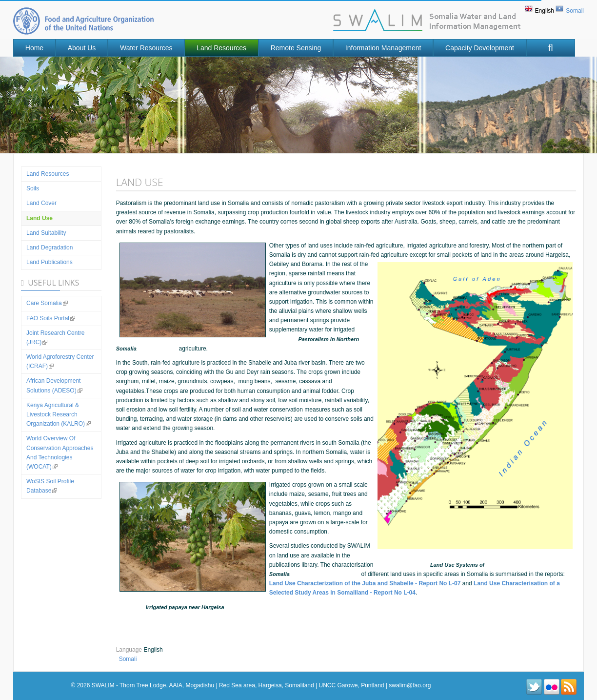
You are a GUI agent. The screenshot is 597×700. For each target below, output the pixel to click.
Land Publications (50, 262)
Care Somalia (47, 303)
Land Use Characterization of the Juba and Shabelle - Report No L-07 (365, 583)
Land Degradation (50, 247)
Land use (40, 218)
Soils (33, 188)
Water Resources (146, 48)
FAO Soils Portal (51, 318)
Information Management (383, 48)
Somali (575, 11)
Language (130, 650)
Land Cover (41, 203)
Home (34, 48)
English (545, 11)
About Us (82, 48)
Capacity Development (480, 48)
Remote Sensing (296, 48)
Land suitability (46, 233)
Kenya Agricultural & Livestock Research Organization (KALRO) (59, 414)
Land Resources (221, 48)
